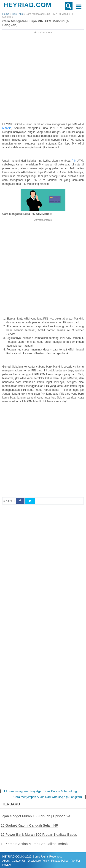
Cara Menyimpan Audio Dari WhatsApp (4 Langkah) (48, 797)
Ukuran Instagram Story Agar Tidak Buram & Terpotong (40, 791)
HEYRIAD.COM (27, 5)
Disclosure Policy (38, 861)
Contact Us (19, 861)
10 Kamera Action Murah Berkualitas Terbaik (35, 844)
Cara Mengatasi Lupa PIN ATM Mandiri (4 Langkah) (35, 23)
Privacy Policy (60, 861)
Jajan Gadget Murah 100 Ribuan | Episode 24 (35, 816)
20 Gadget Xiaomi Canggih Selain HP (29, 825)
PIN (74, 161)
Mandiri (7, 128)
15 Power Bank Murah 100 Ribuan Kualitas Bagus (39, 834)
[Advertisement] (43, 77)
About (6, 861)
